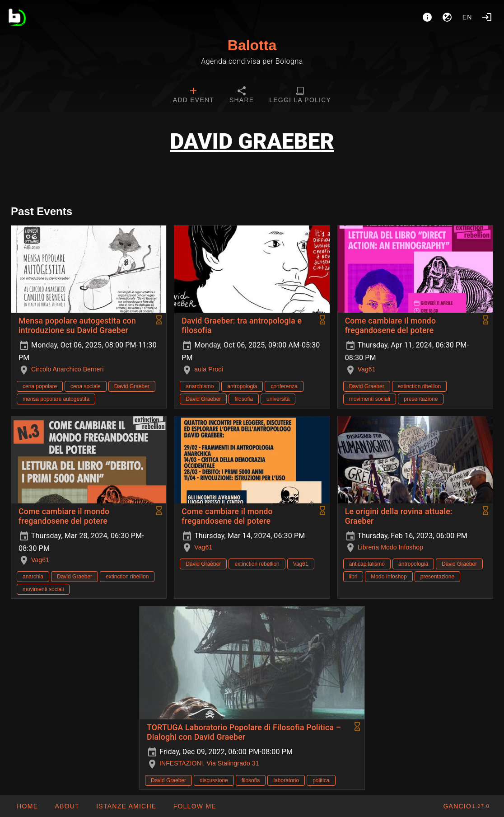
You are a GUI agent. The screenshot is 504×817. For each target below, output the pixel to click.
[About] (427, 17)
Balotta (252, 45)
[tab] (194, 96)
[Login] (487, 17)
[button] (126, 806)
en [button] (467, 17)
